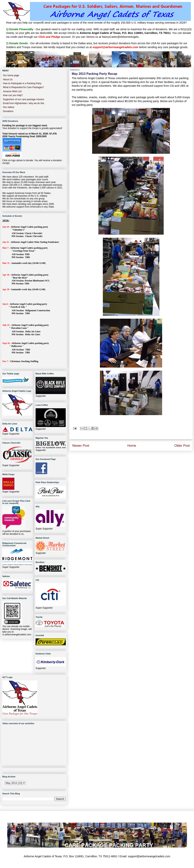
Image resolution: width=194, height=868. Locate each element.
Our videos (9, 107)
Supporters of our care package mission (24, 99)
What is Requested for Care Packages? (23, 87)
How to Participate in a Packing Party (22, 83)
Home (132, 446)
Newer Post (81, 446)
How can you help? (13, 95)
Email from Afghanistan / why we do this (24, 103)
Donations (8, 111)
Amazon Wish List (12, 91)
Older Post (182, 446)
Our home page (11, 75)
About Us (8, 80)
